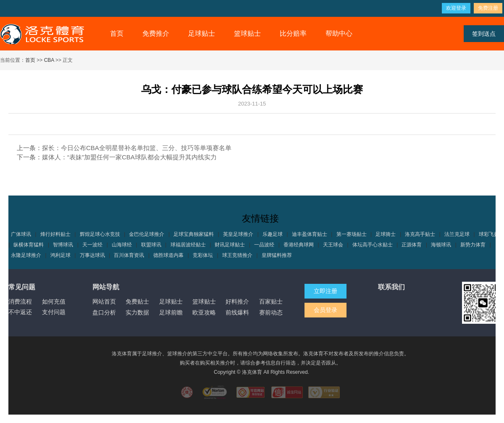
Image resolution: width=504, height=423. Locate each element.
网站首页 (104, 301)
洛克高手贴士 (420, 234)
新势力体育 (473, 245)
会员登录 (325, 310)
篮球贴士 (247, 33)
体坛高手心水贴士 (373, 245)
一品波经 (264, 245)
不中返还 (20, 312)
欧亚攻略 (204, 312)
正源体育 (412, 245)
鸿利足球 (60, 255)
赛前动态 (271, 312)
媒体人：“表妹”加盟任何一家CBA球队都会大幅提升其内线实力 (129, 157)
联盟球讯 (151, 245)
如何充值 (54, 301)
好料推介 (237, 301)
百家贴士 (271, 301)
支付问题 (54, 312)
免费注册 (488, 8)
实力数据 (137, 312)
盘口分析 (104, 312)
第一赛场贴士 (352, 234)
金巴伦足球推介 (147, 234)
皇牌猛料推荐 (277, 255)
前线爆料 (237, 312)
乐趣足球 (273, 234)
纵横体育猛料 (29, 245)
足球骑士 (386, 234)
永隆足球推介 (26, 255)
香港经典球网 (299, 245)
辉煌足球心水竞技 (100, 234)
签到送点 (484, 34)
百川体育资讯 (129, 255)
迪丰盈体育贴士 (310, 234)
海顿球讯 (441, 245)
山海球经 (122, 245)
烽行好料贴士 (55, 234)
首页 (117, 33)
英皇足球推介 (238, 234)
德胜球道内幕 (168, 255)
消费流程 (20, 301)
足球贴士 (202, 33)
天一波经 (92, 245)
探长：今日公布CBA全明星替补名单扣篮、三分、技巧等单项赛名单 (137, 148)
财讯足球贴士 (230, 245)
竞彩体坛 (203, 255)
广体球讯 (21, 234)
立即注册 (325, 291)
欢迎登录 (456, 8)
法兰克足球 (457, 234)
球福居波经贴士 (188, 245)
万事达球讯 (92, 255)
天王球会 (333, 245)
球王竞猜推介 (237, 255)
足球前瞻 (171, 312)
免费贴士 (137, 301)
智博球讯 (63, 245)
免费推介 (156, 33)
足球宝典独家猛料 (194, 234)
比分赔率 (293, 33)
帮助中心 (339, 33)
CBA (49, 60)
